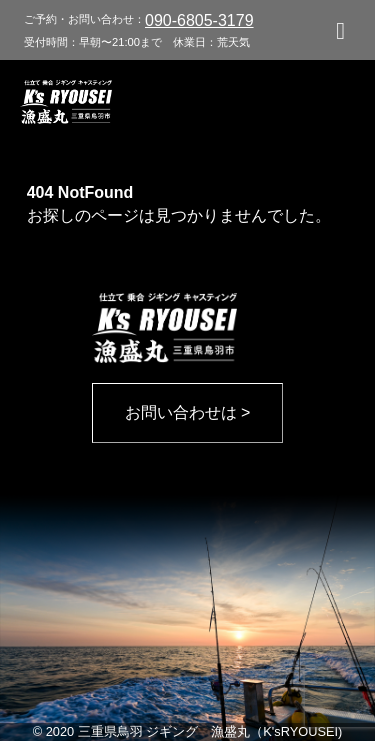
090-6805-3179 (199, 20)
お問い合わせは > (188, 412)
